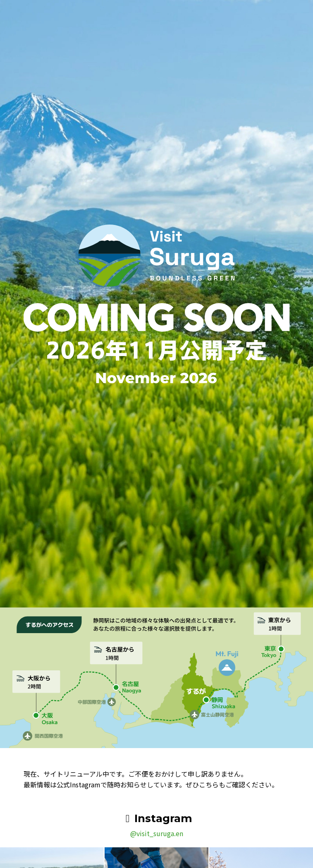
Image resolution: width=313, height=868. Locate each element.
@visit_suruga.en (157, 833)
